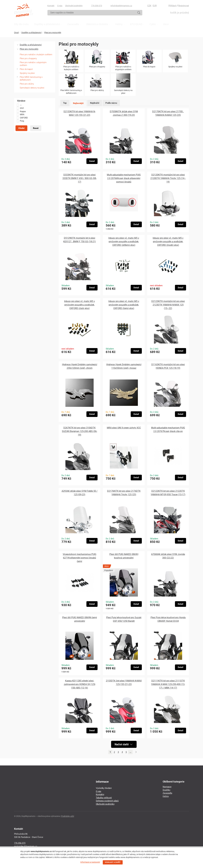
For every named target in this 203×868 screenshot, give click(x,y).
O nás (60, 6)
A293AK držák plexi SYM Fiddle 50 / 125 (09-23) (80, 493)
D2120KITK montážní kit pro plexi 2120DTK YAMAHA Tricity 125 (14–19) (168, 178)
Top (65, 103)
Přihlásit (172, 6)
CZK (149, 6)
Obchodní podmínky (74, 6)
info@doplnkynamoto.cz (121, 6)
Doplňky (166, 790)
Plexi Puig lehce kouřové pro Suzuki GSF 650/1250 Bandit (124, 619)
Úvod (16, 33)
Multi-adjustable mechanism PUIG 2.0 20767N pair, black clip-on (168, 429)
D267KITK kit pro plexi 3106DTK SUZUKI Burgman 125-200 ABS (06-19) (80, 431)
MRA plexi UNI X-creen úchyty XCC (124, 428)
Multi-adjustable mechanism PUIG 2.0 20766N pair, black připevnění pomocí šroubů (124, 178)
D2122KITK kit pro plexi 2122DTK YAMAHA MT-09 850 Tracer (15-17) (168, 493)
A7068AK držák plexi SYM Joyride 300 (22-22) (168, 556)
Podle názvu (111, 103)
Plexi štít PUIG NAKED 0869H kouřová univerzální (124, 556)
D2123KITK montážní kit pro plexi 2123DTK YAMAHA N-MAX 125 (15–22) (168, 305)
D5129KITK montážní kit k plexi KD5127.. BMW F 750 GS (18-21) (80, 240)
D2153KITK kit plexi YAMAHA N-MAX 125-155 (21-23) (80, 113)
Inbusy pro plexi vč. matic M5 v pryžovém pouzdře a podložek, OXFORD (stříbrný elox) (124, 242)
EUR (155, 6)
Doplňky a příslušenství (31, 33)
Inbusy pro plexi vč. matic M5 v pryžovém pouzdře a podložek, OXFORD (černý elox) (124, 305)
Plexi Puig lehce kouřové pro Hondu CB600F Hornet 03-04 (168, 619)
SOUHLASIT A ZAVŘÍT (113, 862)
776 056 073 (97, 6)
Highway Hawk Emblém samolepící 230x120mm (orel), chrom (80, 366)
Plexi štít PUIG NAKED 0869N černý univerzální (80, 619)
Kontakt (51, 6)
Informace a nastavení (90, 862)
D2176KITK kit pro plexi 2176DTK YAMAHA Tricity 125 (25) (124, 493)
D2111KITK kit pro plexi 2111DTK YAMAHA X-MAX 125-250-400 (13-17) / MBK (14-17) (168, 684)
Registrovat (184, 6)
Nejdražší (95, 103)
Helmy (166, 796)
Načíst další (123, 744)
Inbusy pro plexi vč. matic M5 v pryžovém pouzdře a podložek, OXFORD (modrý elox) (168, 242)
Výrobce (21, 101)
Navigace (167, 787)
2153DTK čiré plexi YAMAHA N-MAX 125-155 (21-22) (124, 682)
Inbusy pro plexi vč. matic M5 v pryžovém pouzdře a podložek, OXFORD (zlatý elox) (80, 305)
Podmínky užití (68, 816)
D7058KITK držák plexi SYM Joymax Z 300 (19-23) (124, 113)
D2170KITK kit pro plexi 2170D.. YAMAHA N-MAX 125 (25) (168, 113)
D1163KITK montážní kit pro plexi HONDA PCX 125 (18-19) (168, 366)
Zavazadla (167, 793)
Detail (92, 161)
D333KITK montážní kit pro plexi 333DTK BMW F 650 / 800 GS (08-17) (80, 178)
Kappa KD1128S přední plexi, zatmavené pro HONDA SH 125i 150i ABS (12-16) (80, 684)
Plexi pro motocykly (53, 33)
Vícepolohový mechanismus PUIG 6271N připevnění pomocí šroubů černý (80, 558)
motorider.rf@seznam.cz (26, 846)
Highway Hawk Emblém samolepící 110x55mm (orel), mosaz (124, 366)
